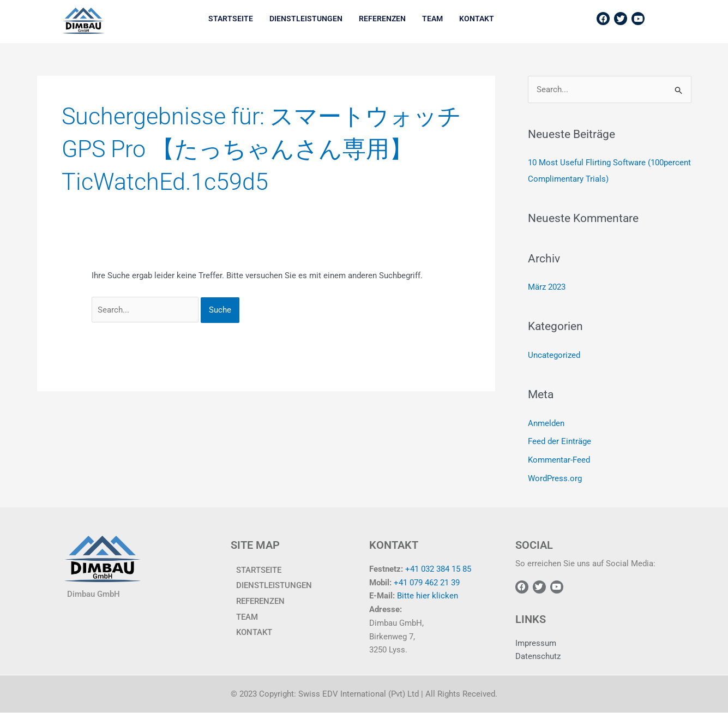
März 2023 (547, 287)
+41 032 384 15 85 (438, 569)
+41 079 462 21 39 (427, 582)
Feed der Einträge (559, 442)
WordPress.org (555, 478)
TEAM (432, 19)
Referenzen (382, 19)
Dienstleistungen (306, 19)
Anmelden (546, 423)
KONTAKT (477, 19)
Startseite (231, 19)
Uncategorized (554, 355)
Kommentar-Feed (559, 460)
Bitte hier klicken (428, 596)
